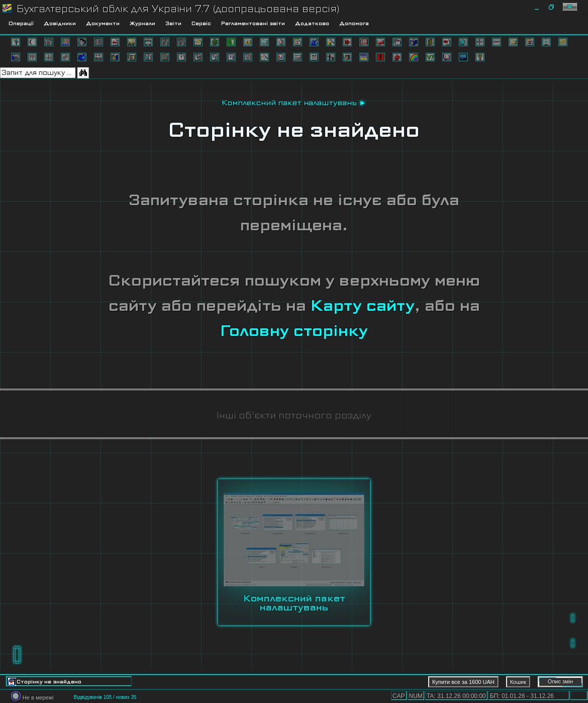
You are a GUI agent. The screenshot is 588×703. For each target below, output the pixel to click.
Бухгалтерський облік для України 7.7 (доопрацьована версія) (178, 9)
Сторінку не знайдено (294, 130)
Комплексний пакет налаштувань (289, 103)
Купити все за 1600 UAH (463, 682)
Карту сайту (363, 305)
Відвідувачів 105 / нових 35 (105, 697)
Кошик (518, 682)
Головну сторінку (294, 331)
